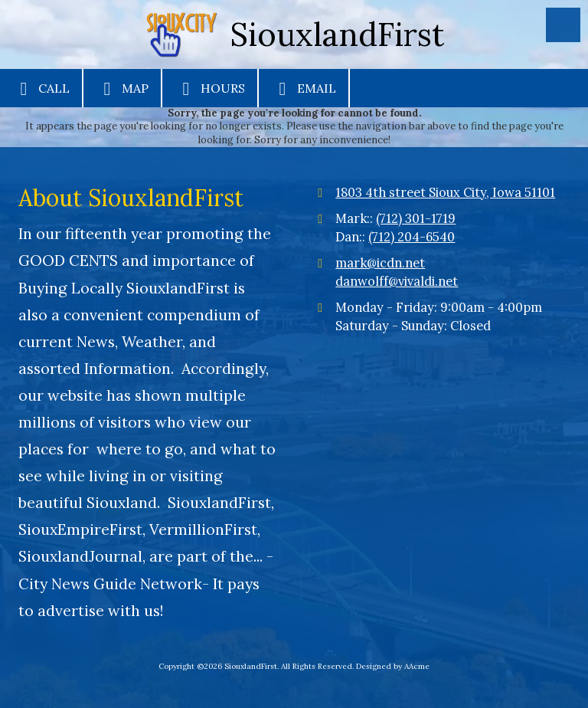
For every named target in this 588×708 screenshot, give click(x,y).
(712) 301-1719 (416, 218)
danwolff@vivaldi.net (397, 281)
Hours (210, 89)
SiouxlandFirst (337, 34)
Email (304, 89)
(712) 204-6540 (412, 237)
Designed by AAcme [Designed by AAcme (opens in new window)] (393, 666)
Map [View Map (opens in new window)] (122, 89)
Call (41, 89)
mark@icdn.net (380, 263)
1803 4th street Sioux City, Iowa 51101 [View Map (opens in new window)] (445, 192)
